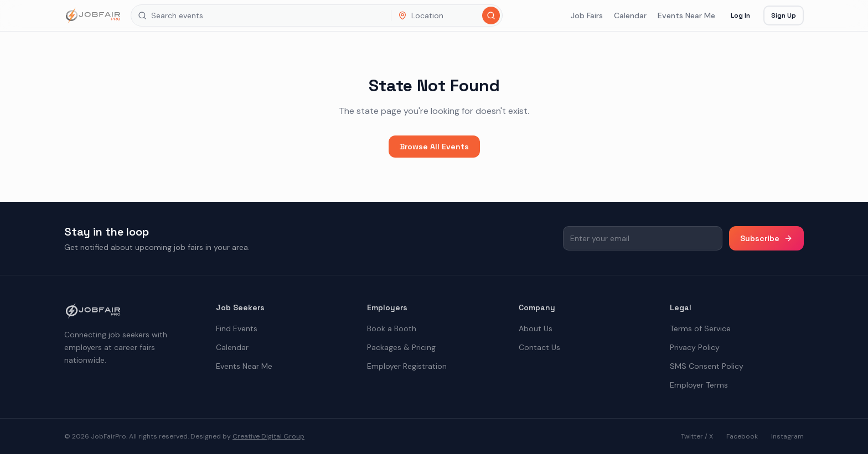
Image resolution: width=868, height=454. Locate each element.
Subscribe (766, 238)
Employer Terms (699, 385)
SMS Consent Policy (707, 366)
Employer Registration (407, 366)
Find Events (237, 328)
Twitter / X (697, 436)
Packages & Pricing (401, 347)
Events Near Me (686, 15)
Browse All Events (434, 147)
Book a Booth (392, 328)
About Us (536, 328)
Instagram (787, 436)
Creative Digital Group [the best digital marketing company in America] (268, 436)
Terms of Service (700, 328)
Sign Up (784, 15)
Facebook (742, 436)
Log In (740, 15)
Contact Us (539, 347)
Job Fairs (587, 15)
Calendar (630, 15)
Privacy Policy (695, 347)
